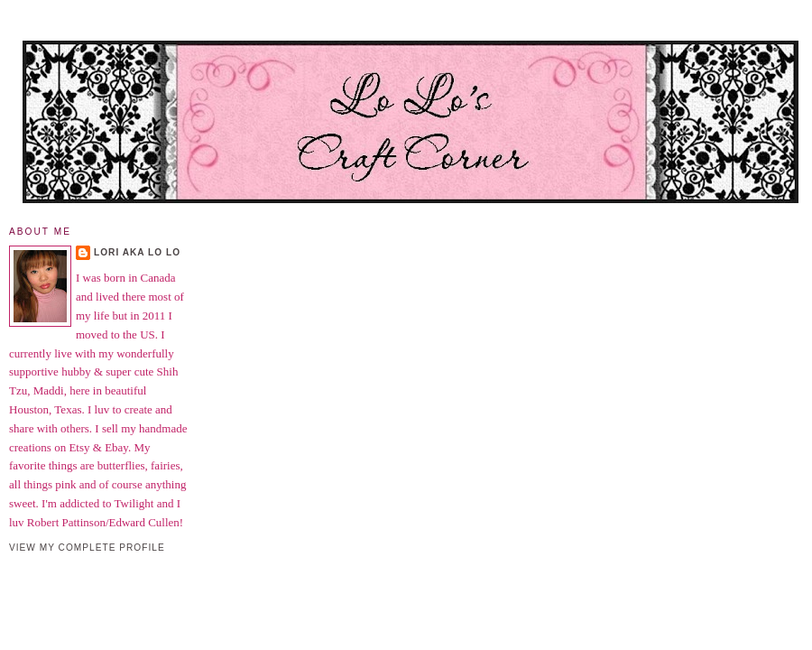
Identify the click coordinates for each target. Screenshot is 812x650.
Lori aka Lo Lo (137, 252)
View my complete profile (87, 548)
